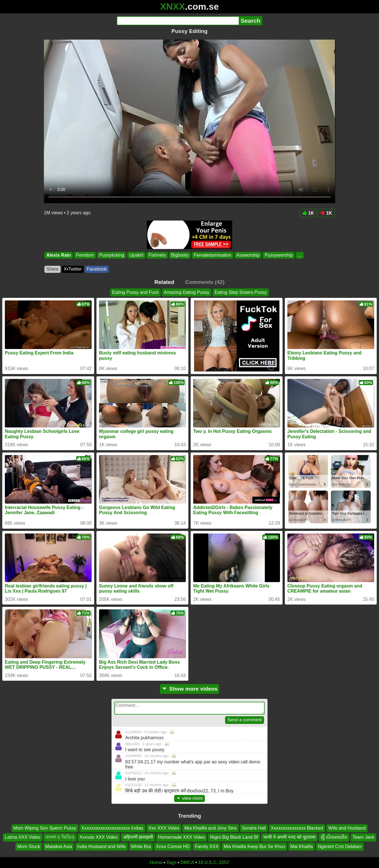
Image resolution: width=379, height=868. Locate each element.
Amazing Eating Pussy (187, 292)
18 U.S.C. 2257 (214, 862)
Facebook (97, 269)
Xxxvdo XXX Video (99, 837)
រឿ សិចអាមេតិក (334, 837)
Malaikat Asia (59, 847)
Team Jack (363, 837)
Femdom (85, 255)
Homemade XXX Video (182, 837)
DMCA (187, 862)
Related (164, 282)
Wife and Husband (347, 828)
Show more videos (190, 689)
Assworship (248, 255)
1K (308, 213)
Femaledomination (213, 255)
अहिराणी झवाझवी (138, 837)
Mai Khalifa (301, 847)
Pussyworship (279, 255)
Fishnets (157, 255)
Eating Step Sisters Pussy (241, 292)
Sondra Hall (254, 828)
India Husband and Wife (101, 847)
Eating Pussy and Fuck (135, 292)
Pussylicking (112, 255)
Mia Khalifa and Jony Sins (211, 828)
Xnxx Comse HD (173, 847)
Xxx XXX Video (164, 828)
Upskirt (136, 255)
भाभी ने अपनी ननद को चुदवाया (289, 837)
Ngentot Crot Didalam (340, 847)
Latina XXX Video (23, 837)
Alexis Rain (59, 255)
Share (52, 269)
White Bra (141, 847)
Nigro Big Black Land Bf (234, 837)
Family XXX (207, 847)
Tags (172, 862)
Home (156, 862)
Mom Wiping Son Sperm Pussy (45, 828)
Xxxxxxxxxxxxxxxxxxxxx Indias (112, 828)
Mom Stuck (29, 847)
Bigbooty (180, 255)
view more (189, 798)
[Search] (178, 21)
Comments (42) (205, 282)
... (300, 255)
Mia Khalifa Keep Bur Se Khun (254, 847)
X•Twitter (73, 269)
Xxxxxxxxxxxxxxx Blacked (297, 828)
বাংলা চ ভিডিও (60, 837)
